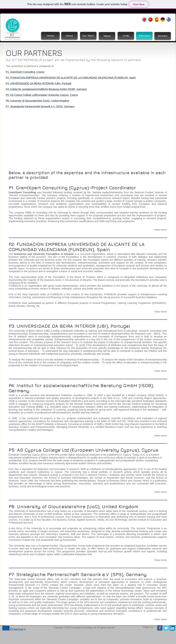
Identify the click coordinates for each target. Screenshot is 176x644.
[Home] (50, 36)
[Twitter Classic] (166, 628)
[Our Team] (88, 36)
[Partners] (144, 36)
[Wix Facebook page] (160, 628)
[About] (69, 36)
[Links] (126, 36)
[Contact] (163, 36)
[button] (153, 230)
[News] (107, 36)
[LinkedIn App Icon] (172, 628)
